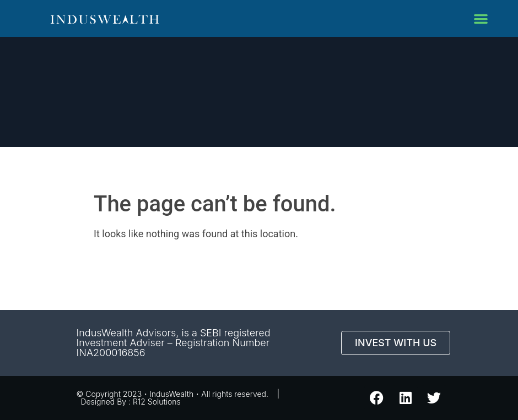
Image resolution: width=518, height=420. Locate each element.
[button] (481, 18)
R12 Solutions (157, 402)
